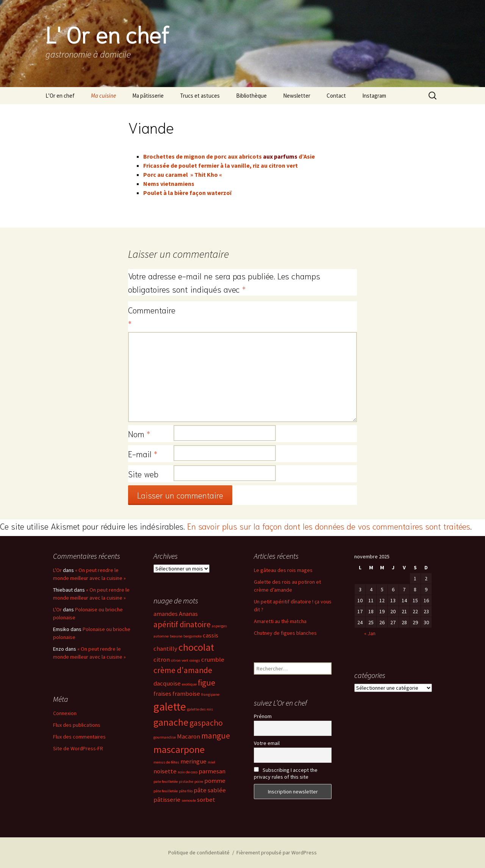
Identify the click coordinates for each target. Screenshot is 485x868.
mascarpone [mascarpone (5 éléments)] (179, 750)
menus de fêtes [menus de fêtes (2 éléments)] (166, 762)
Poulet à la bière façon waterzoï (187, 193)
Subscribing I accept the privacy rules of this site (286, 773)
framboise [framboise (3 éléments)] (186, 694)
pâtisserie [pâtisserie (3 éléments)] (167, 800)
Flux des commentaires (79, 737)
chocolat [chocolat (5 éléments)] (196, 647)
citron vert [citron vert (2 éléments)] (180, 660)
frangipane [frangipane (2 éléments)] (210, 694)
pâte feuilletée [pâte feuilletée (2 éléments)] (166, 791)
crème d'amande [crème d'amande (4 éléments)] (183, 670)
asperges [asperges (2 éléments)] (219, 626)
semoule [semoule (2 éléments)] (189, 800)
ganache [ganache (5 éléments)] (171, 722)
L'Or (57, 570)
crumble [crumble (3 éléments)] (213, 660)
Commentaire (151, 316)
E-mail (143, 453)
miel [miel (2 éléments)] (211, 762)
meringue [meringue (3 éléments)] (193, 761)
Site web (143, 474)
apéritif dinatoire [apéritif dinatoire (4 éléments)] (182, 624)
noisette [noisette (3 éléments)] (165, 771)
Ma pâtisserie (148, 96)
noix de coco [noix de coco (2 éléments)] (188, 772)
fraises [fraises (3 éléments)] (162, 694)
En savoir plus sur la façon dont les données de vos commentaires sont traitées (329, 526)
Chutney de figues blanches (285, 633)
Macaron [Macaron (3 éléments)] (189, 736)
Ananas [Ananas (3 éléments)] (188, 614)
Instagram (374, 96)
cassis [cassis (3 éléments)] (210, 635)
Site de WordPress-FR (78, 748)
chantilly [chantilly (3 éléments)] (165, 649)
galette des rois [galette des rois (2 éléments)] (200, 709)
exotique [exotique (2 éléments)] (189, 684)
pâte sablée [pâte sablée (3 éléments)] (210, 790)
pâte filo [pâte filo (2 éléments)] (186, 791)
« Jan (370, 633)
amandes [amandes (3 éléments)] (166, 614)
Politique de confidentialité (199, 852)
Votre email (267, 743)
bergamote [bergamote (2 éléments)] (192, 636)
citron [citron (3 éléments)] (162, 660)
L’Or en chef (60, 96)
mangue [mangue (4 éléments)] (216, 736)
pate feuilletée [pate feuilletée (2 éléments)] (166, 782)
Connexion (65, 713)
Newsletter (297, 96)
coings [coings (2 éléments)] (195, 660)
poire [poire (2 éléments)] (199, 782)
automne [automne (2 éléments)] (161, 636)
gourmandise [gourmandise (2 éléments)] (165, 737)
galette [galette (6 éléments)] (170, 707)
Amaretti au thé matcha (280, 621)
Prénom (263, 716)
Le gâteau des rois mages (283, 570)
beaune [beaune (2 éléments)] (176, 636)
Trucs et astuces (200, 96)
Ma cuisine (103, 96)
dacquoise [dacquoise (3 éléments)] (167, 683)
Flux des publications (77, 725)
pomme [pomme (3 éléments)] (215, 781)
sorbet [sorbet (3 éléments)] (206, 800)
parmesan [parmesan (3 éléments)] (212, 771)
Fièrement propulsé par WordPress (277, 852)
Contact (336, 96)
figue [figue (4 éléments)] (207, 683)
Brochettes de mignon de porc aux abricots (203, 156)
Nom (139, 433)
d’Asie (307, 156)
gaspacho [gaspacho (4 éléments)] (206, 723)
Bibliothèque (251, 96)
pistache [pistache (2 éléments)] (186, 782)
